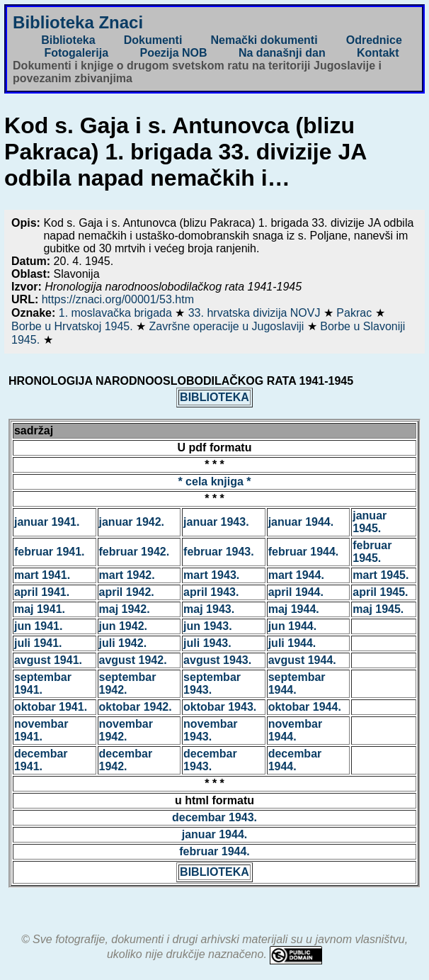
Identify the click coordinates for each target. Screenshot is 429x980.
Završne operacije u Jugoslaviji (228, 326)
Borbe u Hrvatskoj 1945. (74, 326)
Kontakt (378, 53)
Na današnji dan (282, 53)
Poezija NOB (173, 53)
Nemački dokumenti (264, 40)
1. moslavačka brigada (117, 313)
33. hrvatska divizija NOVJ (256, 313)
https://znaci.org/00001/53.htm (118, 299)
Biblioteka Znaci (78, 22)
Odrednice (374, 40)
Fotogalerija (76, 53)
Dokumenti (153, 40)
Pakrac (355, 313)
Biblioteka (68, 40)
